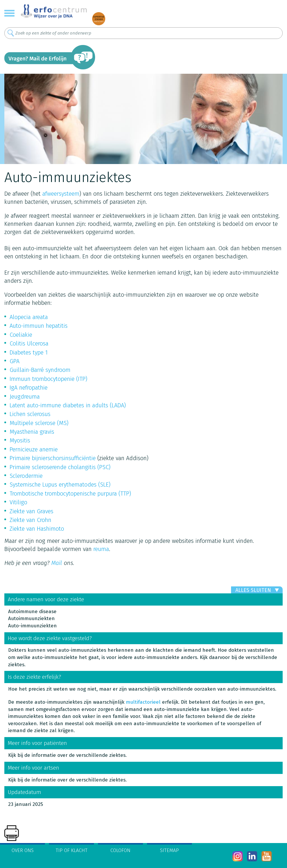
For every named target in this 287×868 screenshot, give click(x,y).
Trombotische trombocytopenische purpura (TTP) (70, 494)
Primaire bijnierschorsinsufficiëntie (53, 458)
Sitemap (169, 850)
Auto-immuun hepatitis (39, 326)
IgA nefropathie (29, 388)
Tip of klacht (72, 850)
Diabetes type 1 (29, 352)
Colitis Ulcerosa (29, 343)
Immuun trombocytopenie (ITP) (48, 379)
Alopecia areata (29, 317)
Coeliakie (21, 335)
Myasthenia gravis (32, 432)
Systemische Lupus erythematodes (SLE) (60, 485)
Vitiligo (18, 502)
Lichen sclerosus (30, 414)
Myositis (20, 440)
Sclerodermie (26, 476)
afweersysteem (61, 194)
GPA (14, 361)
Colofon (120, 850)
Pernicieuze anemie (34, 449)
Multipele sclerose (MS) (39, 423)
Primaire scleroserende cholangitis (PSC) (60, 467)
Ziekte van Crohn (30, 520)
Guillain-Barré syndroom (40, 370)
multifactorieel (143, 702)
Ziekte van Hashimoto (37, 529)
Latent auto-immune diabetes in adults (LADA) (68, 405)
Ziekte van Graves (31, 511)
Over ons (23, 850)
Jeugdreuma (25, 397)
